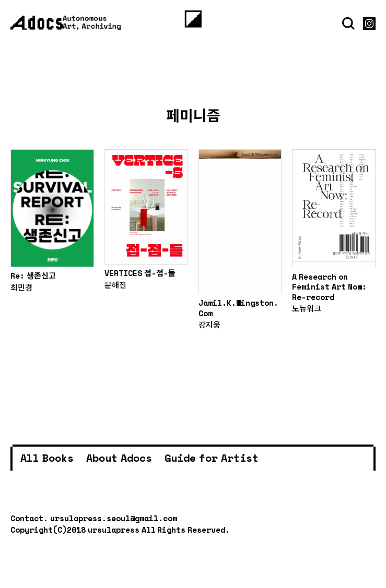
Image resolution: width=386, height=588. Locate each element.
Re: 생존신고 (33, 275)
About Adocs (119, 458)
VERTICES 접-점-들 (140, 273)
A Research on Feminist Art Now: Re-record (329, 287)
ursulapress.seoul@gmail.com (114, 518)
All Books (47, 458)
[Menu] (193, 19)
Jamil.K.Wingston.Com (238, 308)
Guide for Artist (212, 458)
